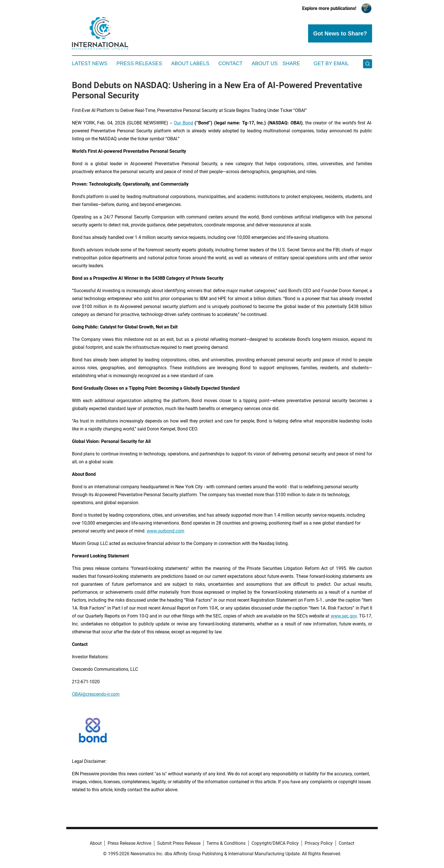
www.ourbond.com (166, 531)
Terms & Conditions (226, 843)
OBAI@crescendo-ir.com (96, 694)
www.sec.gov (344, 616)
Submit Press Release (179, 843)
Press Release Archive (129, 843)
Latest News (90, 63)
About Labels (190, 63)
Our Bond (183, 123)
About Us (265, 63)
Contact (230, 63)
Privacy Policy (319, 843)
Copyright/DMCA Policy (275, 843)
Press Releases (139, 63)
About (96, 843)
